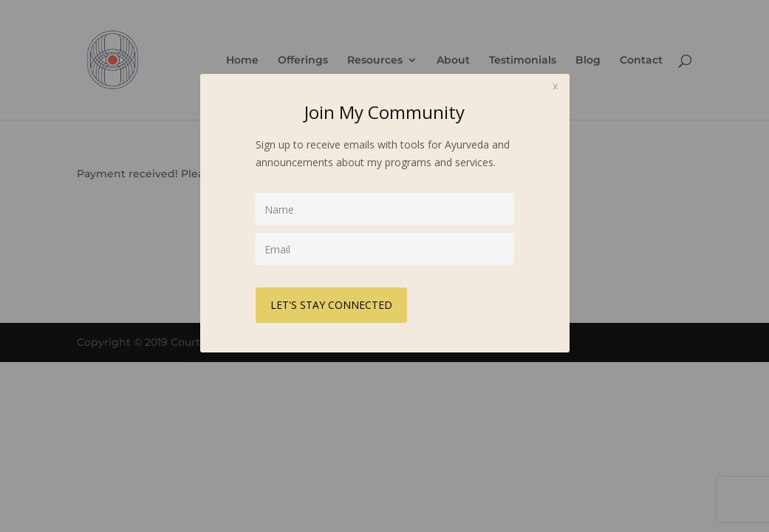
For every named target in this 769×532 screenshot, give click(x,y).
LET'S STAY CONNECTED (331, 305)
